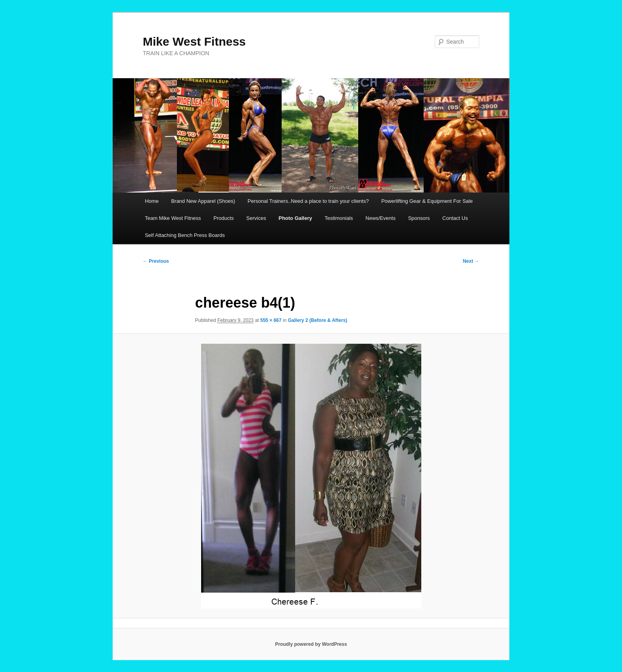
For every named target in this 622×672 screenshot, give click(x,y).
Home (152, 201)
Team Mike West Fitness (173, 218)
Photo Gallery (295, 218)
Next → (471, 261)
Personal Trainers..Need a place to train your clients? (308, 201)
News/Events (380, 218)
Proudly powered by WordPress (311, 644)
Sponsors (419, 218)
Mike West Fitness (194, 41)
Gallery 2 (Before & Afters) (318, 320)
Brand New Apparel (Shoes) (203, 201)
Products (224, 218)
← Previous (156, 261)
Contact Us (455, 218)
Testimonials (339, 218)
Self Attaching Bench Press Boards (185, 235)
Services (256, 218)
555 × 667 (271, 320)
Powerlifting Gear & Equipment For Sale (427, 201)
